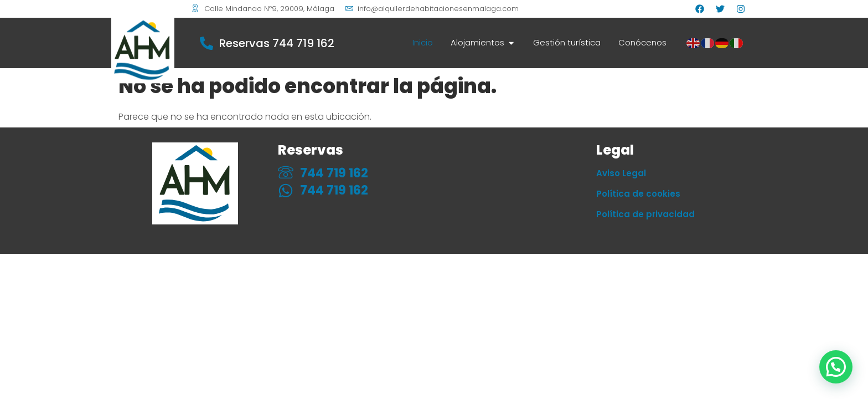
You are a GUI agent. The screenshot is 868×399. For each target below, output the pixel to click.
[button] (836, 367)
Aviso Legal (621, 173)
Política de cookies (638, 194)
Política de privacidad (645, 214)
